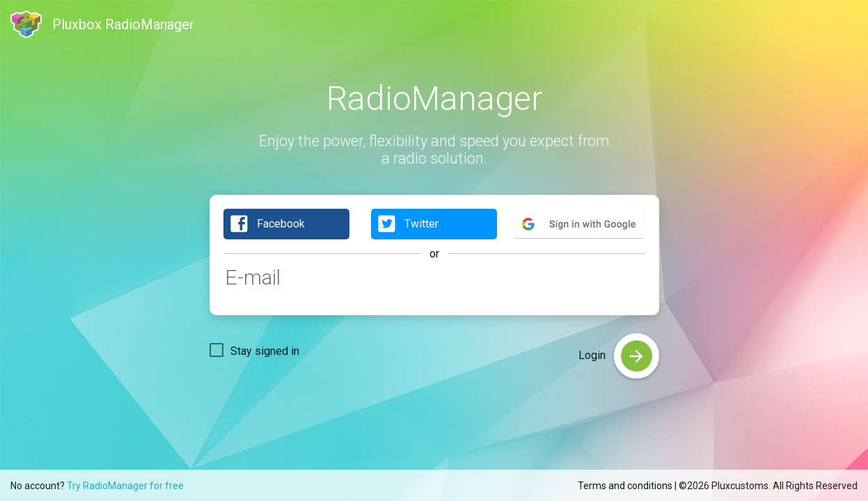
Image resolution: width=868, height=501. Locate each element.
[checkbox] (254, 350)
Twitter (408, 224)
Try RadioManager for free (125, 486)
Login (593, 355)
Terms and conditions (625, 486)
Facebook (267, 224)
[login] (637, 356)
